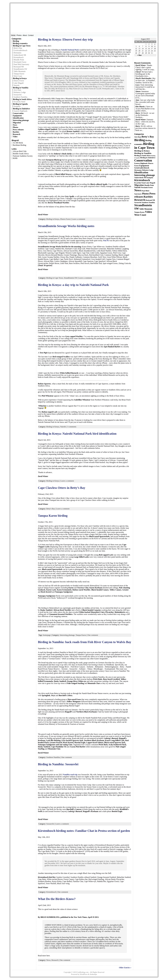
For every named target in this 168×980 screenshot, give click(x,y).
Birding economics (20, 43)
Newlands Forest (20, 62)
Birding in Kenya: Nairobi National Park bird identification (77, 434)
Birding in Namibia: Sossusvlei (58, 764)
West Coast (18, 76)
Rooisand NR (19, 67)
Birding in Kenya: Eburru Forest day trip (65, 39)
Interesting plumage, (67, 635)
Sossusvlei (18, 95)
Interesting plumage (21, 120)
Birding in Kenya (20, 78)
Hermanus (17, 53)
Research (17, 134)
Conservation (18, 113)
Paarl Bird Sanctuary (21, 64)
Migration (17, 123)
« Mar (139, 55)
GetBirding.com (83, 972)
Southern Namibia (20, 97)
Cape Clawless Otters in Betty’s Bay (62, 488)
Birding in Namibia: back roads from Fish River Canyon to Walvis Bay (85, 642)
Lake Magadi (19, 83)
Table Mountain (20, 71)
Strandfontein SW (20, 69)
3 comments (72, 427)
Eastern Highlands (21, 111)
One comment (93, 635)
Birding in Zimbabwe (21, 109)
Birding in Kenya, (53, 219)
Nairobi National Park (70, 50)
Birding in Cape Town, (55, 278)
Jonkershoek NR (20, 55)
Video (15, 137)
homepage (47, 635)
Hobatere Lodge (20, 92)
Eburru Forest (19, 81)
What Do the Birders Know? (57, 899)
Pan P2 (106, 241)
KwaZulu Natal (19, 102)
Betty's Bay (18, 48)
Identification (18, 118)
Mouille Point (19, 60)
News (15, 125)
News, (49, 960)
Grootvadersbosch (20, 50)
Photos (16, 127)
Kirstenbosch (19, 57)
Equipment (17, 116)
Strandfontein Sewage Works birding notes (66, 226)
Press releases (18, 130)
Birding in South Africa (22, 99)
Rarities (16, 132)
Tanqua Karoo (19, 74)
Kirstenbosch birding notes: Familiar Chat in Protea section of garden (84, 831)
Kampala (17, 106)
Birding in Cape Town (22, 46)
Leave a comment (79, 219)
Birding (16, 41)
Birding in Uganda (20, 104)
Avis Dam (17, 90)
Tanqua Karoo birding (53, 516)
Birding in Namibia (21, 88)
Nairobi (17, 85)
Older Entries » (125, 968)
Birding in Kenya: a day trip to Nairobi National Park (73, 285)
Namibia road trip (70, 775)
